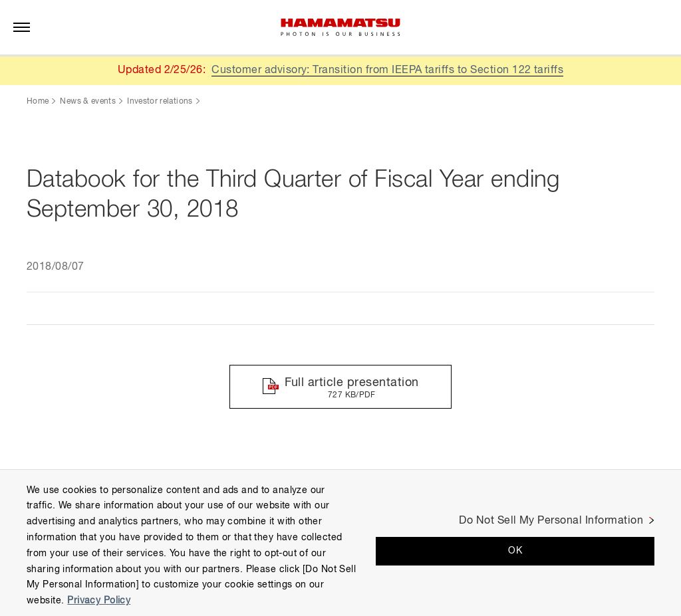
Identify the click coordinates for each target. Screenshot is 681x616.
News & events (88, 102)
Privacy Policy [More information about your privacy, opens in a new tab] (99, 601)
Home (38, 102)
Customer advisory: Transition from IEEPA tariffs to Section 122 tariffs (387, 70)
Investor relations (160, 102)
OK (515, 551)
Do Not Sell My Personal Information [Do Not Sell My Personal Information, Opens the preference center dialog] (551, 521)
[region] (340, 543)
